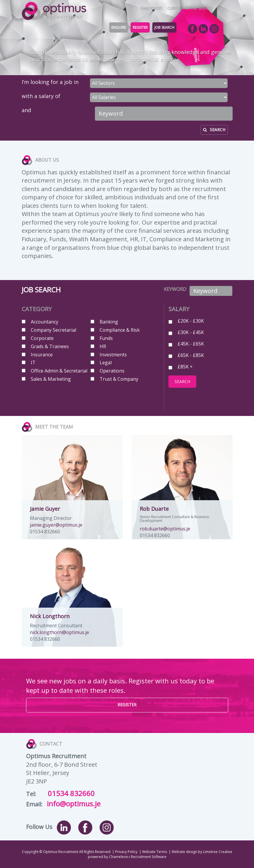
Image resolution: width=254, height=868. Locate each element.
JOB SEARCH (164, 27)
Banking (109, 322)
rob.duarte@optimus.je (165, 529)
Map (191, 788)
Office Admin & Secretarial (59, 371)
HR (103, 346)
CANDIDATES (151, 8)
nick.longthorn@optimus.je (59, 632)
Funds (106, 338)
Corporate (42, 338)
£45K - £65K (191, 343)
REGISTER (140, 27)
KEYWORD (172, 289)
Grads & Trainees (50, 346)
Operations (112, 371)
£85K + (185, 366)
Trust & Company (119, 379)
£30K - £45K (191, 332)
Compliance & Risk (120, 330)
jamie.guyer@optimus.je (56, 525)
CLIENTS (174, 8)
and (26, 110)
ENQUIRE (119, 27)
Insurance (42, 355)
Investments (113, 355)
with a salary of (41, 96)
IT (33, 363)
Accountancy (45, 322)
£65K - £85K (191, 355)
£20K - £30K (191, 321)
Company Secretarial (53, 330)
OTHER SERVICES (199, 8)
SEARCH (214, 130)
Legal (106, 363)
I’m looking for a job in (50, 82)
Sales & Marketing (51, 379)
